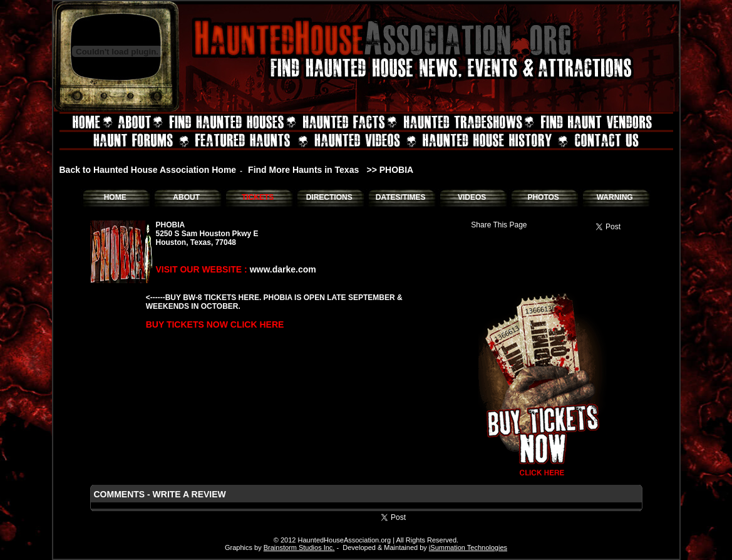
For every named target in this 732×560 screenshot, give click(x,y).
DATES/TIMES (401, 197)
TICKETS (258, 197)
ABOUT (186, 197)
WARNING (615, 197)
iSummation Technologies (468, 547)
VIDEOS (472, 197)
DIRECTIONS (329, 197)
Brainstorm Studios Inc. (299, 547)
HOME (115, 197)
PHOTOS (543, 197)
